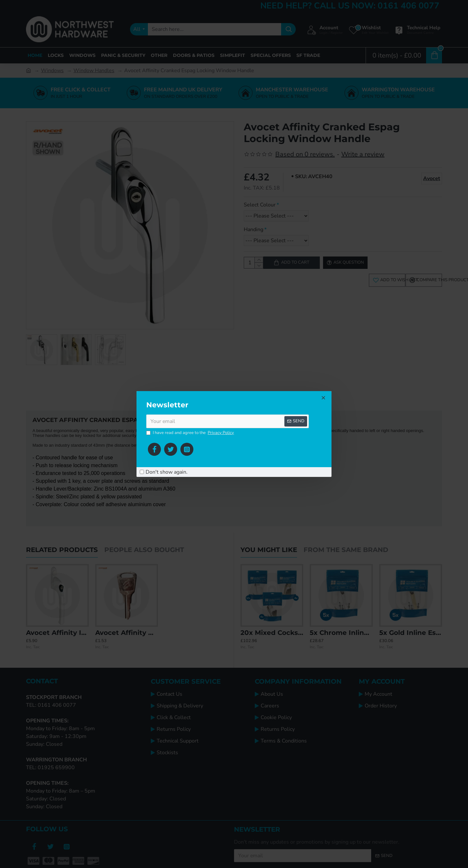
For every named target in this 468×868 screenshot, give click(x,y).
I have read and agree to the (191, 433)
